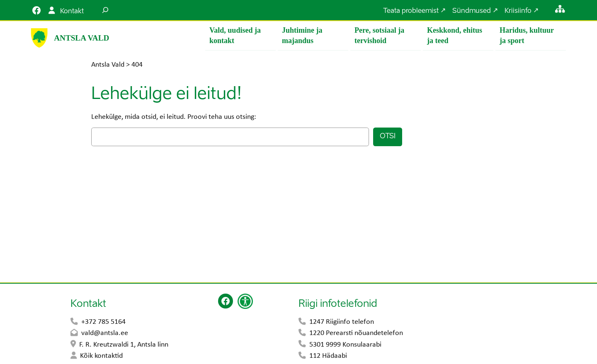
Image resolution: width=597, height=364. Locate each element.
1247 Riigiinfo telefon (342, 322)
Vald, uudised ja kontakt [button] (235, 35)
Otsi (388, 137)
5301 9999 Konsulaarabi (345, 345)
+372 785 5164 (103, 322)
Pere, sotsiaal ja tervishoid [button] (379, 35)
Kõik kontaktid (101, 356)
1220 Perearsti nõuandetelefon (356, 334)
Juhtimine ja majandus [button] (302, 35)
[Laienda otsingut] (105, 10)
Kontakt (72, 12)
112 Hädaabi (328, 356)
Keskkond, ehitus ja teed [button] (455, 35)
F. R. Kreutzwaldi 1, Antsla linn (124, 345)
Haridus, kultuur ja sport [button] (527, 35)
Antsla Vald (81, 38)
